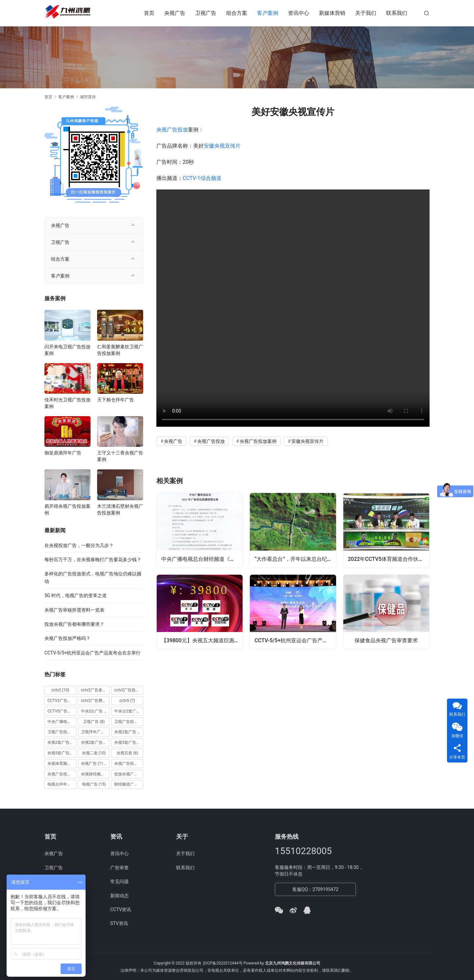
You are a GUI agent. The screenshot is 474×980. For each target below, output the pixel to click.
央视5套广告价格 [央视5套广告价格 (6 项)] (129, 742)
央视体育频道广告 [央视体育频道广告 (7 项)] (62, 764)
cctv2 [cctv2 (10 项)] (60, 690)
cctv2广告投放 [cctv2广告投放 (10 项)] (129, 690)
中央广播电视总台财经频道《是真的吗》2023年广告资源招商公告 (202, 558)
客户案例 (268, 13)
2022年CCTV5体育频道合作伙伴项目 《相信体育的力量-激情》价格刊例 (389, 558)
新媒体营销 (332, 13)
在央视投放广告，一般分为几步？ (79, 545)
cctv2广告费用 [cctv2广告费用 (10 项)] (95, 701)
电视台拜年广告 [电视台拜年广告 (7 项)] (62, 784)
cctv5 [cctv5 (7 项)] (127, 701)
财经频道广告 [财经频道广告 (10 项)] (129, 784)
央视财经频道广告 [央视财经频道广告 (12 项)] (95, 774)
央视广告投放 (172, 130)
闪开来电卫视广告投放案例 (67, 350)
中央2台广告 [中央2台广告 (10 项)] (95, 711)
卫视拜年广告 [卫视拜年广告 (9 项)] (95, 732)
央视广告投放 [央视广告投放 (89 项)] (129, 764)
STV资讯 (119, 923)
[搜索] (427, 13)
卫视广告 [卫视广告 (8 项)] (94, 722)
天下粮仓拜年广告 (116, 400)
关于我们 (366, 13)
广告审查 (119, 868)
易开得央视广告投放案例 (67, 509)
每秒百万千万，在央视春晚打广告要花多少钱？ (93, 560)
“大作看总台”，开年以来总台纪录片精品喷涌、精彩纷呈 (295, 558)
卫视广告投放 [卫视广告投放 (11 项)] (129, 722)
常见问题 (119, 881)
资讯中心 (299, 13)
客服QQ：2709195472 (315, 889)
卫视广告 (206, 13)
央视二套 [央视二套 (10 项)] (94, 753)
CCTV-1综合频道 (202, 178)
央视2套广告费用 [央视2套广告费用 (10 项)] (95, 742)
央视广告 (175, 13)
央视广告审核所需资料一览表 (74, 610)
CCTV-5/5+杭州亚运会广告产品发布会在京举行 (295, 640)
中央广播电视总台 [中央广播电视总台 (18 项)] (62, 722)
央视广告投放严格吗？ (67, 638)
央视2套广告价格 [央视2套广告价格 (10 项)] (62, 742)
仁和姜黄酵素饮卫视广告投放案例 (120, 350)
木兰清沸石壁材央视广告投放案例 (120, 509)
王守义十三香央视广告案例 (120, 456)
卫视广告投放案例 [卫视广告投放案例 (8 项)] (62, 732)
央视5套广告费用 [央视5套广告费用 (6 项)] (62, 753)
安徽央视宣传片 (222, 146)
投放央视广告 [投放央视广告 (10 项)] (129, 774)
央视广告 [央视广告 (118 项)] (94, 764)
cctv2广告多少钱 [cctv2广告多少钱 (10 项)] (95, 690)
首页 (149, 13)
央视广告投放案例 (258, 441)
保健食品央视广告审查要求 (386, 640)
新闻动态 (119, 896)
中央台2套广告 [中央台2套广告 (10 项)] (129, 711)
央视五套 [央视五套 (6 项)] (127, 753)
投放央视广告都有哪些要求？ (74, 624)
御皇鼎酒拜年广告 (63, 453)
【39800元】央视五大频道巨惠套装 (202, 640)
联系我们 (397, 13)
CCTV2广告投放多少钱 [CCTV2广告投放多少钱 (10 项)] (62, 701)
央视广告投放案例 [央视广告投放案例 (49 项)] (62, 774)
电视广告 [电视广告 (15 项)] (94, 784)
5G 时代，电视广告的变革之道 (76, 595)
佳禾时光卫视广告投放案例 (67, 403)
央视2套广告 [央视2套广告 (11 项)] (129, 732)
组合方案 (237, 13)
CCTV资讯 (121, 909)
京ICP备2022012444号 (223, 963)
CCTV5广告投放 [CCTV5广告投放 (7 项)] (62, 711)
